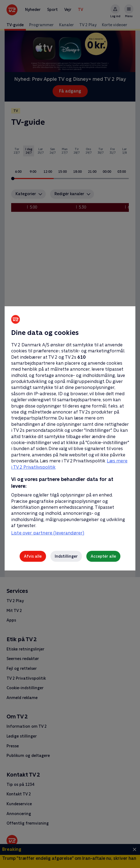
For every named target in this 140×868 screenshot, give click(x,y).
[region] (70, 434)
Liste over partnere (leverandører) (48, 533)
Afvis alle (33, 556)
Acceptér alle (103, 556)
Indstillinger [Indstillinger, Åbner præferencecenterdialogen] (66, 556)
